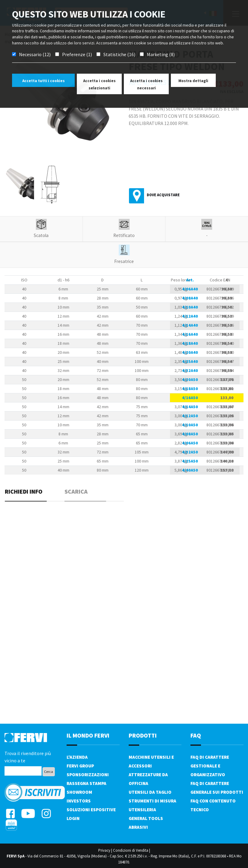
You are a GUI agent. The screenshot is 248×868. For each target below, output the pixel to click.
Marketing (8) (161, 54)
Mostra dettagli (193, 81)
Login (73, 818)
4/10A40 (190, 307)
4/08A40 (190, 298)
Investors (79, 801)
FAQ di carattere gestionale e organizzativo (210, 766)
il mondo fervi (88, 735)
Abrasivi (138, 827)
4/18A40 (190, 343)
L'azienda (77, 757)
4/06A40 (190, 289)
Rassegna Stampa (86, 783)
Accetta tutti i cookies (44, 81)
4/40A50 (190, 470)
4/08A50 (190, 434)
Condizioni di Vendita (131, 850)
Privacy (104, 850)
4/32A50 (190, 452)
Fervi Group (80, 766)
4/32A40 (190, 370)
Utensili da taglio (150, 792)
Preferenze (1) (77, 54)
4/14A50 (190, 407)
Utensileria (142, 810)
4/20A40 (190, 352)
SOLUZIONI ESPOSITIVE (91, 810)
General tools (146, 818)
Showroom (79, 792)
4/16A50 (190, 398)
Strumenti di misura (152, 801)
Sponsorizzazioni (88, 775)
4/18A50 (190, 389)
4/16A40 (190, 334)
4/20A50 (190, 380)
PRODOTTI (143, 735)
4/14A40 (190, 325)
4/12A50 (190, 416)
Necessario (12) (35, 54)
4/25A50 (190, 461)
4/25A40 (190, 361)
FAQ (196, 735)
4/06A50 (190, 443)
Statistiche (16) (119, 54)
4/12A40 (190, 316)
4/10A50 (190, 425)
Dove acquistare (163, 195)
